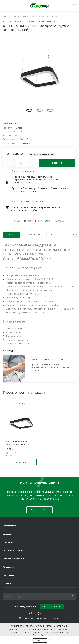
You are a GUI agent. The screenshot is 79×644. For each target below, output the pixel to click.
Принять (40, 640)
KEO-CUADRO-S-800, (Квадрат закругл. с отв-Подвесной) (18, 444)
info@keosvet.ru (42, 613)
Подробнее (39, 635)
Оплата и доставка (14, 559)
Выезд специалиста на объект (49, 359)
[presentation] (76, 235)
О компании (10, 526)
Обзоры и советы (13, 550)
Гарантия (8, 567)
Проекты (8, 542)
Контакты (8, 575)
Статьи (7, 583)
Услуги (7, 534)
